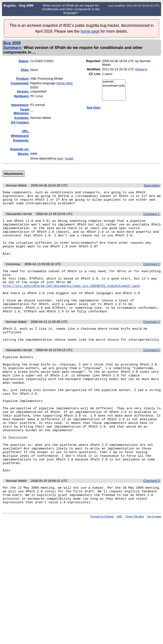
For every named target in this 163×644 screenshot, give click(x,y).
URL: (25, 131)
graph (69, 158)
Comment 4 (151, 372)
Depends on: (20, 149)
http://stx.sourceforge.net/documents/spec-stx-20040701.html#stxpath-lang (71, 299)
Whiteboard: (20, 136)
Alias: (25, 70)
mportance (20, 105)
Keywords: (21, 140)
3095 (34, 154)
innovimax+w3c (114, 86)
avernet (114, 82)
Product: (23, 79)
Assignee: (22, 118)
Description (152, 185)
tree (60, 158)
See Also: (94, 107)
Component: (20, 83)
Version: (23, 91)
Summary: (13, 47)
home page (90, 31)
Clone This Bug (135, 565)
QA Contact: (20, 122)
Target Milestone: (21, 111)
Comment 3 (151, 341)
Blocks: (24, 154)
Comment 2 (151, 274)
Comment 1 (151, 217)
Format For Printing (102, 565)
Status (23, 61)
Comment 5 (151, 526)
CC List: (95, 74)
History (141, 69)
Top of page (154, 565)
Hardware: (21, 96)
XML (120, 565)
